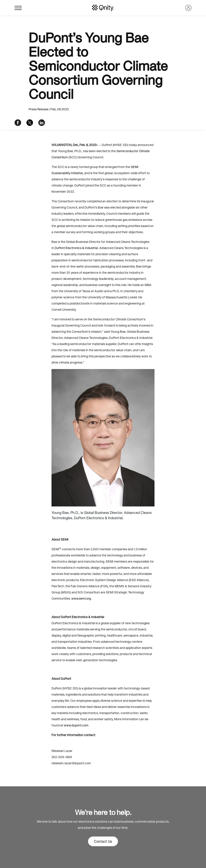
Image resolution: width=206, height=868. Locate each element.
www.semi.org (81, 598)
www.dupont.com (76, 725)
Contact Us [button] (103, 841)
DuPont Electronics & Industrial (76, 248)
